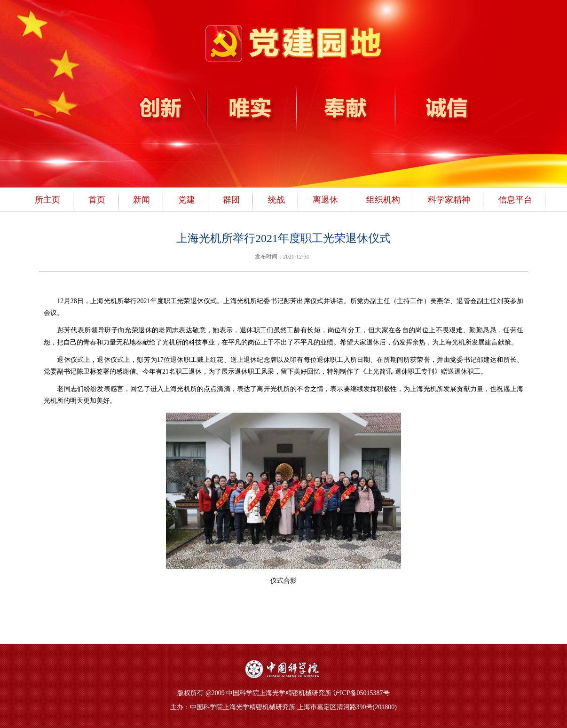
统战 (276, 200)
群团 (231, 200)
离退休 (325, 200)
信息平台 (515, 200)
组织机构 (383, 200)
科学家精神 (449, 200)
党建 (187, 200)
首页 (97, 200)
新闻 (142, 200)
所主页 (47, 200)
